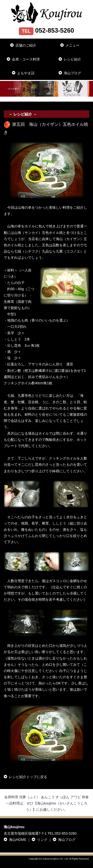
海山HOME (15, 840)
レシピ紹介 (70, 59)
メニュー (70, 45)
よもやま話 (23, 73)
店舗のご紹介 (23, 45)
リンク (40, 840)
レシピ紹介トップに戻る (25, 777)
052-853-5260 (66, 833)
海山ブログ (70, 73)
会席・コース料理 (23, 59)
